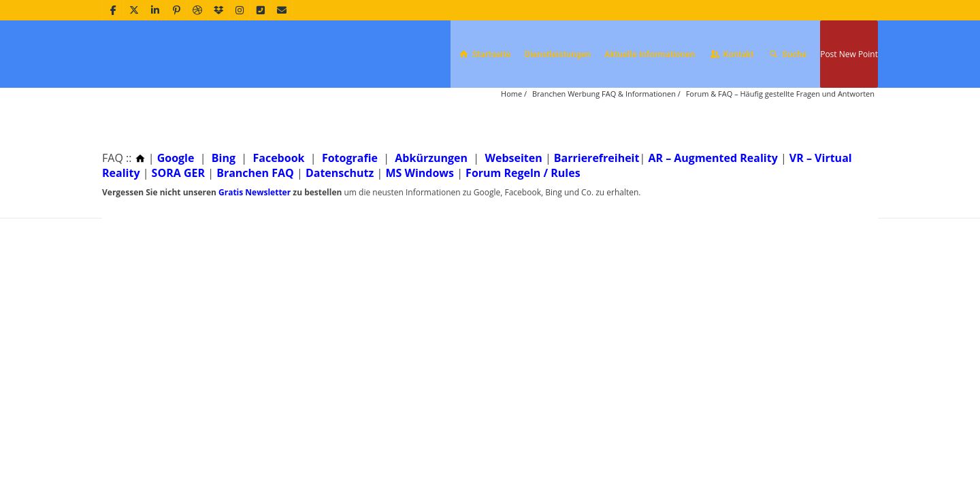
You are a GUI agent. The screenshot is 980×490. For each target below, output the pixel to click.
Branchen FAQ (255, 233)
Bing (224, 218)
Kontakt (731, 54)
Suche (787, 54)
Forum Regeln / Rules (523, 233)
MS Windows (420, 233)
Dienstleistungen (557, 54)
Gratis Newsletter (255, 252)
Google (176, 218)
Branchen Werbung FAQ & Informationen (604, 153)
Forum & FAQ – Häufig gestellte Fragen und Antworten (780, 153)
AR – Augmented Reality (713, 218)
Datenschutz (340, 233)
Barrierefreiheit (597, 218)
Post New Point (849, 54)
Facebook (278, 218)
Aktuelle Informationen (650, 54)
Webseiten (513, 218)
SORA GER (178, 233)
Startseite (484, 54)
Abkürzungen (431, 218)
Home (511, 153)
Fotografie (350, 218)
